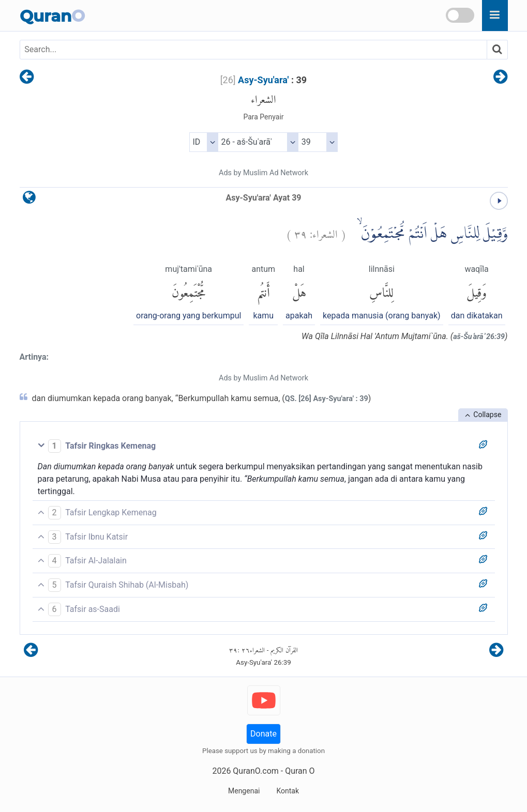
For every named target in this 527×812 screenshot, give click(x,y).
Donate (263, 734)
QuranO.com (255, 771)
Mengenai (244, 791)
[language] (29, 200)
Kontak (288, 791)
